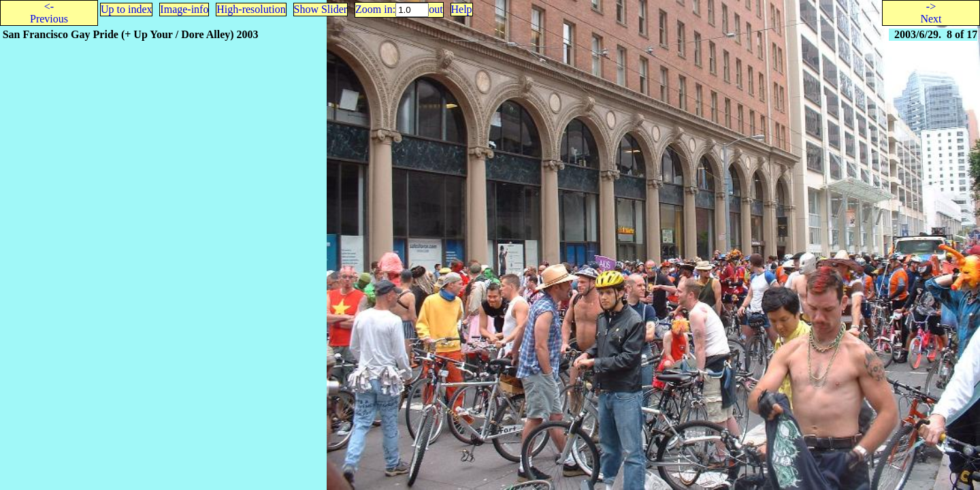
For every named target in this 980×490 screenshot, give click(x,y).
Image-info (184, 9)
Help (462, 9)
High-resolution (251, 9)
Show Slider (321, 9)
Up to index (127, 9)
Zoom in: (375, 9)
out (436, 9)
